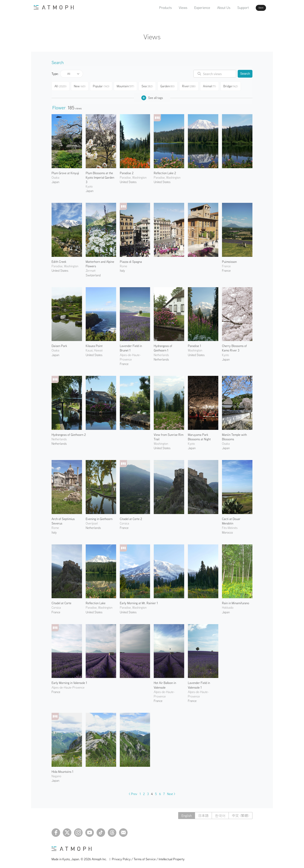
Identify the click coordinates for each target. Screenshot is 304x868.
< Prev (133, 792)
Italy (122, 269)
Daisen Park (59, 344)
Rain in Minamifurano (236, 602)
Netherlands (161, 358)
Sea (150, 86)
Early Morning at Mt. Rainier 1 (139, 602)
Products (154, 8)
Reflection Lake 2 (165, 171)
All (69, 74)
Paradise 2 (127, 171)
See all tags (152, 96)
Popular (103, 86)
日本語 (203, 814)
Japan (55, 180)
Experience (191, 8)
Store (254, 8)
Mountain (128, 86)
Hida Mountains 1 (62, 770)
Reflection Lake (96, 602)
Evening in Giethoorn (99, 517)
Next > (171, 792)
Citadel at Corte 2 (131, 517)
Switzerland (93, 274)
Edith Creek (59, 260)
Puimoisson (229, 260)
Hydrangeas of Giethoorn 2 (69, 433)
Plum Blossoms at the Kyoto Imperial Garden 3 (100, 176)
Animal (213, 86)
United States (128, 180)
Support (232, 8)
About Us (213, 8)
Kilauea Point (94, 344)
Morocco (227, 531)
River (192, 86)
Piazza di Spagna (131, 260)
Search (245, 74)
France (226, 269)
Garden (171, 86)
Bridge (235, 86)
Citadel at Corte (61, 602)
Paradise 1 (194, 344)
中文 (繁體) (241, 814)
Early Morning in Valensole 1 (69, 681)
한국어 (220, 814)
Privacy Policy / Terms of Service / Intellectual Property (148, 858)
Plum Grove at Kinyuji (65, 171)
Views (172, 8)
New (81, 86)
